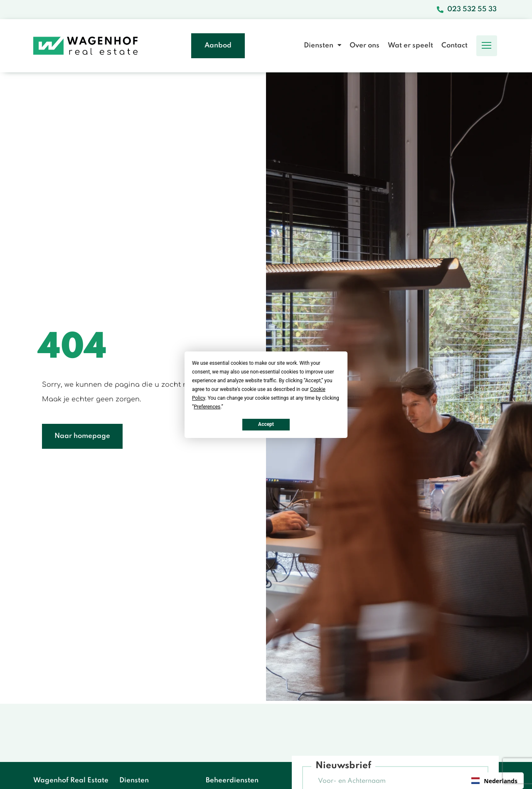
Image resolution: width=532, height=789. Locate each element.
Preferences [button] (207, 406)
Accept (266, 424)
